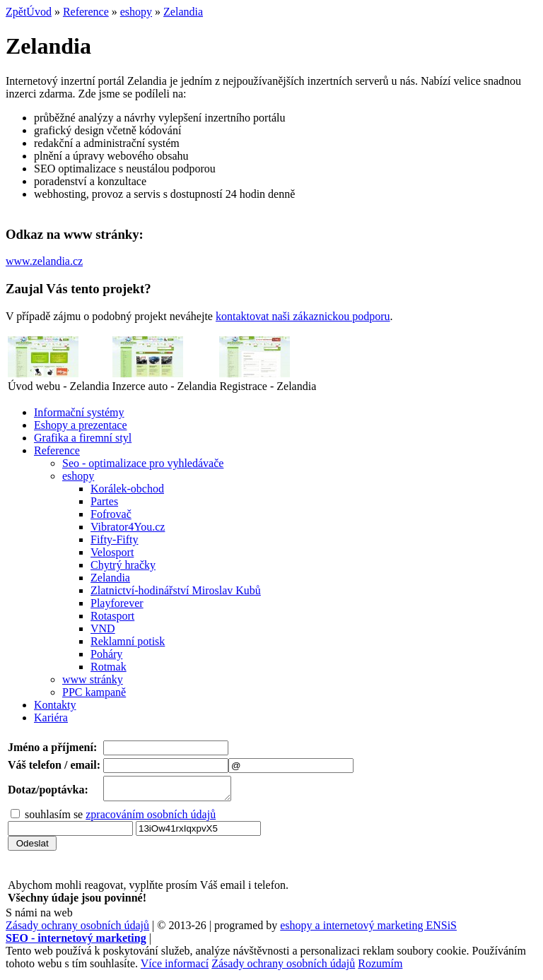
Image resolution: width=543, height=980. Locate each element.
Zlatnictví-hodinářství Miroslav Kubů (176, 590)
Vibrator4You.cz (128, 527)
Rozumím (380, 968)
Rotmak (109, 667)
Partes (104, 501)
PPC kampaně (94, 692)
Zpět (16, 12)
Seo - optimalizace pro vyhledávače (143, 463)
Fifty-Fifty (115, 539)
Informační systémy (79, 412)
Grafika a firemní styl (83, 438)
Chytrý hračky (123, 565)
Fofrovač (111, 514)
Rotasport (112, 616)
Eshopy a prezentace (80, 425)
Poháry (106, 654)
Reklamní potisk (128, 641)
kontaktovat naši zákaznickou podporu (303, 316)
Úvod (39, 12)
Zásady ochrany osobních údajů (77, 929)
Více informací (175, 968)
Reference (86, 12)
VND (103, 628)
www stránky (93, 679)
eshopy (136, 12)
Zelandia (183, 12)
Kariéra (51, 718)
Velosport (112, 552)
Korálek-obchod (127, 489)
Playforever (117, 603)
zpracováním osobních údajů (151, 819)
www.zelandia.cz (44, 261)
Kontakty (55, 705)
